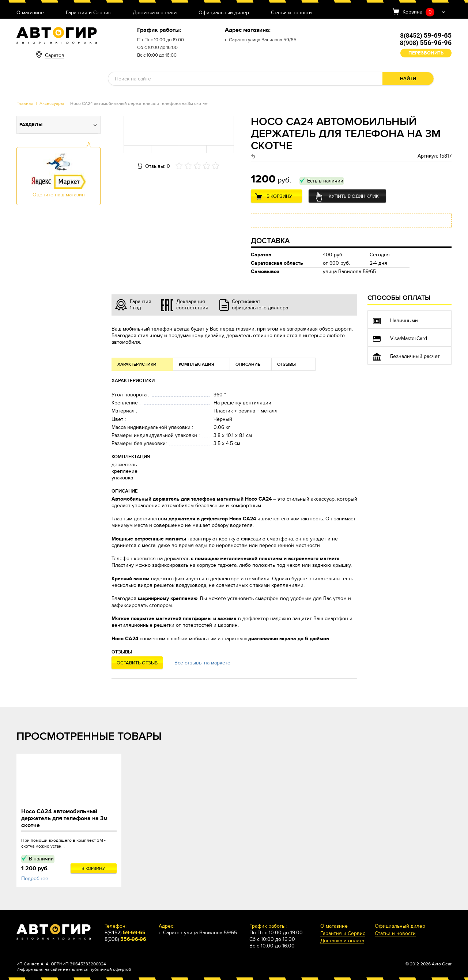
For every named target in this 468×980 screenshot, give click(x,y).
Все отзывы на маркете (202, 663)
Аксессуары (52, 103)
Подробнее (35, 879)
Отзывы (286, 364)
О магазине (30, 13)
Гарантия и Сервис (88, 13)
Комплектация (197, 364)
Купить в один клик (354, 196)
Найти (408, 79)
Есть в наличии (325, 181)
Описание (248, 364)
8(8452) (426, 35)
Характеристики (137, 364)
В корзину (279, 196)
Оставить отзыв (137, 663)
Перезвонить (426, 53)
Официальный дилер (224, 13)
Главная (25, 103)
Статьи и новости (291, 13)
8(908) (426, 43)
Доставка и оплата (155, 13)
